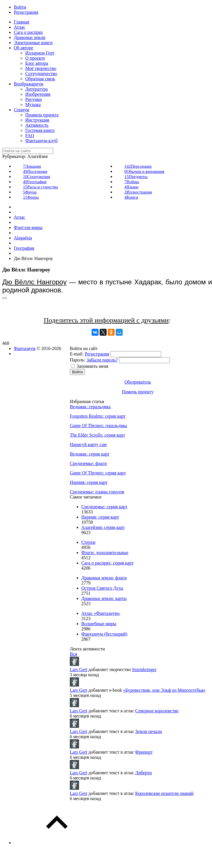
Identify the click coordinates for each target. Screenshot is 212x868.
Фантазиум (25, 348)
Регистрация (97, 354)
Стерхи (88, 542)
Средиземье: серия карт (104, 507)
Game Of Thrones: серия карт (98, 473)
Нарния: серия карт (89, 482)
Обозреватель (138, 382)
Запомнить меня (92, 366)
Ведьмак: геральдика (90, 407)
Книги (131, 197)
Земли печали (149, 731)
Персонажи (138, 166)
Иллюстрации (138, 192)
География (35, 182)
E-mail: (77, 354)
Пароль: (78, 360)
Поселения (35, 171)
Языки (131, 187)
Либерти (144, 773)
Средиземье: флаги (88, 463)
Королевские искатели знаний (164, 793)
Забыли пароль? (102, 360)
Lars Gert (79, 669)
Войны (132, 182)
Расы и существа (41, 187)
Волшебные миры (99, 624)
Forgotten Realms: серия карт (98, 416)
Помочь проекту (138, 392)
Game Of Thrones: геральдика (98, 426)
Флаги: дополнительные (105, 553)
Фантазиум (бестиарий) (104, 634)
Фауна (30, 192)
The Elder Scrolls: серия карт (97, 435)
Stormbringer (144, 669)
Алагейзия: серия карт (103, 527)
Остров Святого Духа (102, 588)
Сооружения (36, 177)
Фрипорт (144, 752)
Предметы (136, 177)
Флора (31, 197)
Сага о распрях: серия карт (107, 563)
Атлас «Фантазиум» (101, 613)
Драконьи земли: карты (104, 598)
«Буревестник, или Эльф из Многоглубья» (164, 690)
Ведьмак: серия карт (90, 454)
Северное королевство (157, 711)
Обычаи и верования (144, 171)
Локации (32, 166)
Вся (73, 654)
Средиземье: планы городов (97, 492)
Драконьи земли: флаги (104, 578)
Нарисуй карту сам (88, 444)
